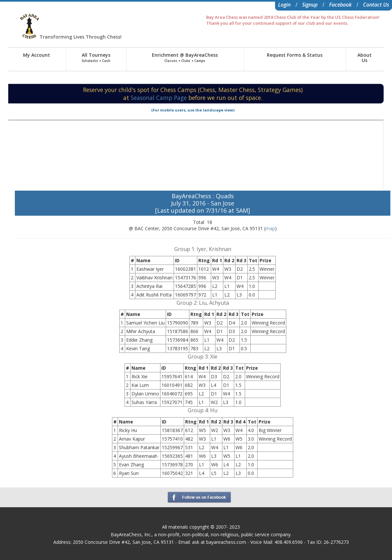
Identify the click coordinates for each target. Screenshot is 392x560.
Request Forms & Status (295, 55)
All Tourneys (96, 57)
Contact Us (376, 5)
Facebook (340, 5)
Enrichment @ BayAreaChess (185, 57)
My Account (37, 55)
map (270, 228)
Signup (310, 5)
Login (284, 5)
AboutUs (364, 58)
